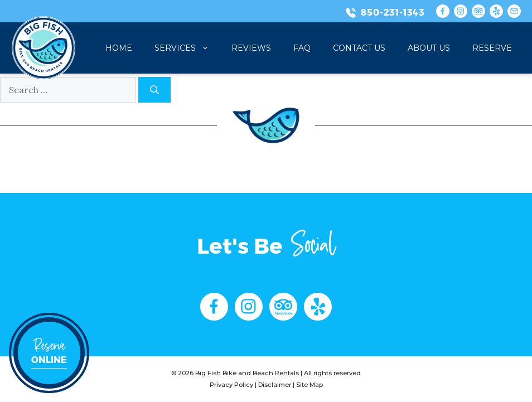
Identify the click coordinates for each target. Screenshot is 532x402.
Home (119, 48)
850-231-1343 (393, 13)
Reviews (251, 48)
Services (187, 48)
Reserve (492, 48)
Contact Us (359, 48)
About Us (429, 48)
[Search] (154, 90)
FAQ (302, 48)
